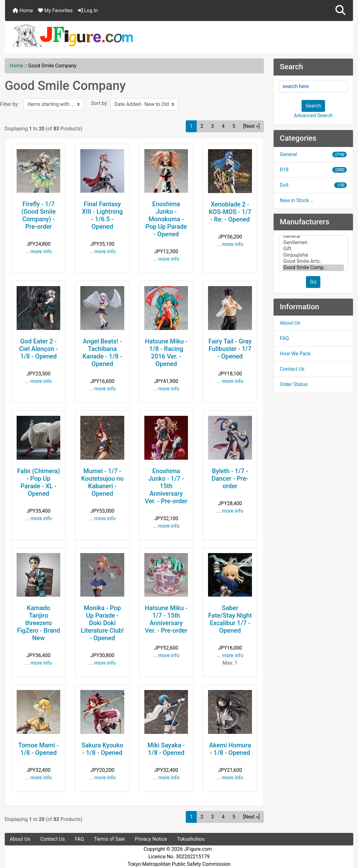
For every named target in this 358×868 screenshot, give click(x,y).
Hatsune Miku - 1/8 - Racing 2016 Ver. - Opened (166, 353)
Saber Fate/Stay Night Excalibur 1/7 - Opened (230, 619)
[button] (340, 10)
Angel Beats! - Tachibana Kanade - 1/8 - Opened (102, 353)
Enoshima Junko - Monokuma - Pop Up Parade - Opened (166, 219)
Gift (313, 249)
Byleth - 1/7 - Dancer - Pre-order (230, 478)
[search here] (313, 86)
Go (313, 282)
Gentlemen (313, 243)
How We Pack (295, 354)
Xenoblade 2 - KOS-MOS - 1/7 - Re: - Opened (230, 212)
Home (23, 10)
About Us (290, 323)
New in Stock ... (297, 200)
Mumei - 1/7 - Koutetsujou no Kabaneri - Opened (102, 482)
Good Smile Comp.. (313, 268)
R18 (313, 170)
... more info (38, 251)
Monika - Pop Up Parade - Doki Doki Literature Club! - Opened (102, 623)
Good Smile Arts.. (313, 261)
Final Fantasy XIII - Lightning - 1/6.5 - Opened (102, 215)
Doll (313, 185)
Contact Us (292, 369)
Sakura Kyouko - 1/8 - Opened (102, 749)
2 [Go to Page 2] (202, 126)
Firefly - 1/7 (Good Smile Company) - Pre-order (39, 215)
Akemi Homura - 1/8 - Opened (230, 749)
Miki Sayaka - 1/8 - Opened (166, 749)
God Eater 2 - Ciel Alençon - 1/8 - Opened (39, 349)
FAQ (284, 338)
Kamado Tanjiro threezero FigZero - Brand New (38, 623)
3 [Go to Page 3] (213, 126)
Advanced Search (313, 115)
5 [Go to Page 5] (234, 126)
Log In (88, 10)
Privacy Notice (151, 839)
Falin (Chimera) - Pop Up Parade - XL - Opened (38, 482)
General (313, 154)
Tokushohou (191, 839)
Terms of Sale (110, 839)
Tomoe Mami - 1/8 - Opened (38, 749)
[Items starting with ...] (54, 104)
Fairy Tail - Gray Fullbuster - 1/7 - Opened (230, 349)
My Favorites (55, 10)
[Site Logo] (179, 35)
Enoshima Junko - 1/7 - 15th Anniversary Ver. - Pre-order (166, 486)
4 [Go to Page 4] (223, 126)
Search (313, 106)
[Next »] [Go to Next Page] (251, 126)
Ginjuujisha (313, 255)
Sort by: (99, 103)
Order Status (294, 384)
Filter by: (9, 104)
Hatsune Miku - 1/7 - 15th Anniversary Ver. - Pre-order (166, 619)
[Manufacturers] (313, 253)
